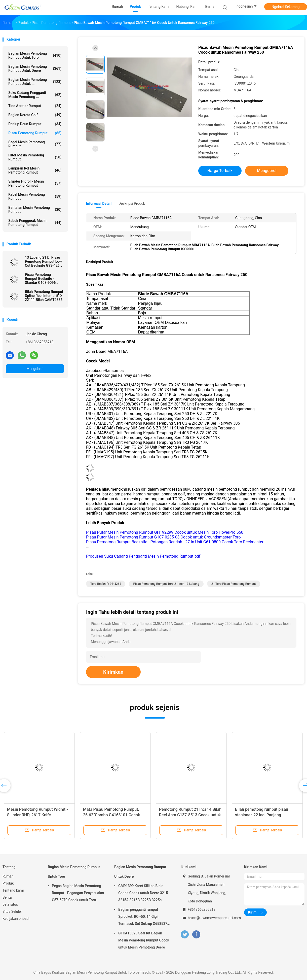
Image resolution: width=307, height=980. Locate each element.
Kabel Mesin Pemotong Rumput (35, 196)
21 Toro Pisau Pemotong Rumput (234, 584)
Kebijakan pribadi (16, 919)
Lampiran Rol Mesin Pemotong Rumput (35, 170)
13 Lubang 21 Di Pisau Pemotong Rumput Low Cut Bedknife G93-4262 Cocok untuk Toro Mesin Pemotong (44, 261)
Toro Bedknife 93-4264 (106, 584)
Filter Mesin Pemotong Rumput (35, 157)
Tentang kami (13, 890)
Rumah (8, 876)
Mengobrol (35, 369)
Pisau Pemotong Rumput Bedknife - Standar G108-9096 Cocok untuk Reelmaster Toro (44, 279)
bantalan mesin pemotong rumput (35, 210)
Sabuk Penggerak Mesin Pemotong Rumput (35, 223)
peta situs (10, 904)
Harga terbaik (220, 171)
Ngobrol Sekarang (285, 7)
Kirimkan (113, 672)
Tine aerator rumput (35, 106)
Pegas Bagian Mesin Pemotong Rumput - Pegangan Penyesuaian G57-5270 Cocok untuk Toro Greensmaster (78, 894)
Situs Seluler (12, 911)
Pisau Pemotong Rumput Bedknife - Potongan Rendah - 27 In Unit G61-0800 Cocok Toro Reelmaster (175, 542)
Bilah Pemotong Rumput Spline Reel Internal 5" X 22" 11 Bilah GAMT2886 (44, 296)
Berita (7, 897)
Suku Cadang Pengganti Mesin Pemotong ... (35, 95)
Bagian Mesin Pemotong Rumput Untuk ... (35, 82)
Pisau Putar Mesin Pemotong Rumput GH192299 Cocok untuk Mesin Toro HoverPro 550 (165, 532)
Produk (8, 883)
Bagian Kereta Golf (35, 115)
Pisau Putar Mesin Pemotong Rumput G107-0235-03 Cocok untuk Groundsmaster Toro (163, 537)
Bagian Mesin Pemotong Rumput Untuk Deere (35, 69)
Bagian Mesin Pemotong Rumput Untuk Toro (35, 55)
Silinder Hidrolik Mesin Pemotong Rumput (35, 183)
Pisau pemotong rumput (35, 133)
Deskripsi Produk (132, 204)
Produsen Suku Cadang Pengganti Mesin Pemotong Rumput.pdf (143, 556)
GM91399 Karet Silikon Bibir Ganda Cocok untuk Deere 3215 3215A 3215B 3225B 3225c (143, 893)
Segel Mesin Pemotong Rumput (35, 144)
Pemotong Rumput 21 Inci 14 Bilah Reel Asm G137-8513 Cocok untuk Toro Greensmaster (190, 815)
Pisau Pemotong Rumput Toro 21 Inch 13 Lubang (166, 584)
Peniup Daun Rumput (35, 124)
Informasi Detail (99, 204)
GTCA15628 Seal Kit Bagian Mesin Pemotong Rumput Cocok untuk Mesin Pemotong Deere (144, 940)
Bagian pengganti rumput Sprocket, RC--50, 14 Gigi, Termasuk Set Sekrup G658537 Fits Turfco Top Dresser (143, 917)
